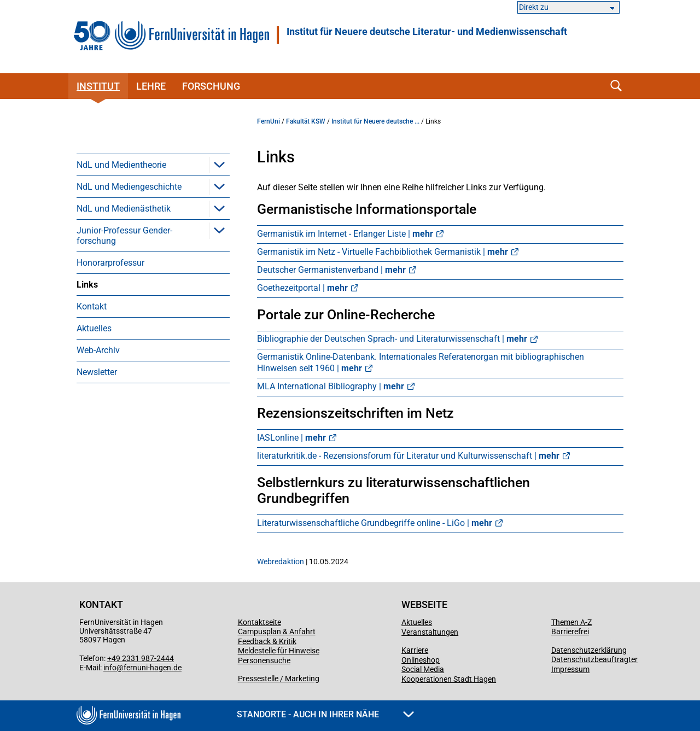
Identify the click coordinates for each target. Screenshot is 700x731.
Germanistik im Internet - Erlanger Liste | (345, 234)
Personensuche (264, 660)
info (110, 668)
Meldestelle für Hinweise (279, 651)
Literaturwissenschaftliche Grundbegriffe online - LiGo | (375, 523)
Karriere (415, 650)
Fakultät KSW (306, 121)
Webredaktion (281, 562)
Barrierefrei (570, 631)
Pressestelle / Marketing (279, 679)
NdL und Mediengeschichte (129, 187)
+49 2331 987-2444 (141, 658)
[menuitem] (153, 165)
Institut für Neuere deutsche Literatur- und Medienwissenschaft (427, 32)
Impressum (570, 669)
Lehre (151, 86)
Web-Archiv (98, 350)
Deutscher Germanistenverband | (331, 270)
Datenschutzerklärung (589, 650)
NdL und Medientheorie (121, 165)
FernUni (269, 121)
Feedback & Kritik (267, 641)
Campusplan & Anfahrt (277, 631)
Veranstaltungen (430, 632)
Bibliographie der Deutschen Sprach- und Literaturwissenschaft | (392, 339)
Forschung (211, 86)
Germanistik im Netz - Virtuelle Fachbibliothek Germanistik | (383, 252)
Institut (98, 86)
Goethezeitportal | (302, 288)
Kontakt (92, 306)
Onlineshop (421, 660)
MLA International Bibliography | (331, 386)
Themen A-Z (571, 622)
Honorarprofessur (110, 263)
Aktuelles (94, 328)
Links (87, 285)
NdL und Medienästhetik (124, 209)
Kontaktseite (259, 622)
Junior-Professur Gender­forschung (124, 236)
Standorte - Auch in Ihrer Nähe (325, 714)
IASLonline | (291, 438)
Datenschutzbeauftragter (594, 659)
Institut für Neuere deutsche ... (375, 121)
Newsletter (97, 372)
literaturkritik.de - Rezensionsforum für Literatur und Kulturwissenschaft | (408, 456)
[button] (219, 165)
